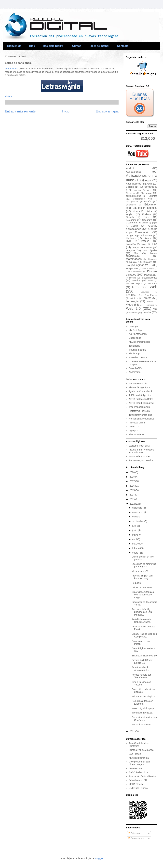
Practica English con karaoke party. (142, 577)
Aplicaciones (134, 172)
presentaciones (149, 278)
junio (135, 530)
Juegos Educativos (142, 248)
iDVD (128, 241)
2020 (132, 472)
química (136, 280)
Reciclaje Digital (134, 283)
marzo (136, 544)
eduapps (133, 326)
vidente (150, 302)
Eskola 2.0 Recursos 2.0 (144, 656)
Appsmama (135, 372)
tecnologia (132, 301)
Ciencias (147, 190)
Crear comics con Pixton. (141, 643)
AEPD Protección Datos (141, 399)
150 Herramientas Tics (140, 415)
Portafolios (131, 278)
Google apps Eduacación (142, 231)
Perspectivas (132, 268)
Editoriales (131, 205)
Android (131, 168)
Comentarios (136, 838)
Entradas (134, 833)
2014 (132, 495)
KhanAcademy (136, 434)
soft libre (134, 298)
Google (135, 226)
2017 (132, 481)
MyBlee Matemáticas (140, 342)
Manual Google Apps (140, 387)
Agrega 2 (134, 431)
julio (135, 526)
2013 (132, 499)
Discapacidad (132, 202)
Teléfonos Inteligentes (140, 395)
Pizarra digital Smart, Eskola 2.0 (142, 661)
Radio (151, 281)
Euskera (146, 214)
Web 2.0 (133, 308)
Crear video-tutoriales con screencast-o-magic (143, 595)
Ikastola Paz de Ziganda (141, 750)
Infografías (131, 244)
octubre (136, 517)
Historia (147, 238)
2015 (132, 490)
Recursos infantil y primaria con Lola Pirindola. (142, 612)
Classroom (146, 193)
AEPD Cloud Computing (141, 403)
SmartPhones (151, 295)
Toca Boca (134, 346)
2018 (132, 477)
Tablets (147, 298)
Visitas (8, 96)
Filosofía (130, 217)
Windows (133, 313)
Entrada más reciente (20, 111)
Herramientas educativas (142, 419)
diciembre (138, 508)
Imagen (145, 241)
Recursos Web (145, 287)
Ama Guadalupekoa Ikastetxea (139, 745)
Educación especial (145, 208)
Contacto (123, 46)
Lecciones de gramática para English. (144, 565)
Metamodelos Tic (140, 571)
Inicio (66, 111)
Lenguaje (131, 250)
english (130, 214)
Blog (32, 46)
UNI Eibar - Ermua (138, 788)
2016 (132, 486)
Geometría (131, 223)
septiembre (138, 521)
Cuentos (153, 196)
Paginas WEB (143, 265)
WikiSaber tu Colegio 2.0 (144, 697)
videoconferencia (147, 305)
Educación (151, 205)
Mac (136, 253)
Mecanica (153, 259)
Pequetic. (136, 583)
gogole (154, 223)
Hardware (131, 238)
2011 (132, 731)
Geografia (147, 220)
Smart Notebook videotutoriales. (141, 669)
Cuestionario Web (142, 199)
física (147, 217)
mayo (135, 535)
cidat (135, 190)
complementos (133, 196)
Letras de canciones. (142, 587)
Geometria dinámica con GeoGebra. (144, 719)
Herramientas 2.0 (138, 383)
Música (133, 262)
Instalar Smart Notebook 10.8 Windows (141, 451)
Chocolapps (135, 338)
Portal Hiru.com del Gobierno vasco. (142, 621)
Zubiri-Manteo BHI (138, 780)
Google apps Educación (139, 235)
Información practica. (142, 713)
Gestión (145, 223)
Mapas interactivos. (142, 725)
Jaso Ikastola (136, 768)
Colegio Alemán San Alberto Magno (139, 763)
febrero (136, 548)
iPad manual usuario (139, 407)
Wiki (155, 309)
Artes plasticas (133, 184)
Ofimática (147, 262)
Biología (130, 187)
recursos (153, 283)
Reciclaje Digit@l (54, 46)
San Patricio (135, 754)
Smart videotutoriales (140, 456)
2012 (132, 504)
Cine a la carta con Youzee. (141, 683)
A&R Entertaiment (138, 334)
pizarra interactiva (134, 272)
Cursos (77, 46)
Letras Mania (12, 69)
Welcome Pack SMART (141, 446)
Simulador (131, 295)
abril (135, 539)
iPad (154, 244)
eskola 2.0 (134, 427)
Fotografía (131, 220)
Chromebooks (149, 187)
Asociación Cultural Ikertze (143, 776)
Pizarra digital (148, 268)
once (128, 265)
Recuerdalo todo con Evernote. (142, 702)
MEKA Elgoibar (137, 784)
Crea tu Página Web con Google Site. (144, 635)
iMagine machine (138, 350)
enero (136, 553)
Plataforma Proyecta (139, 411)
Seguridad (145, 292)
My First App (135, 330)
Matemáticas (134, 259)
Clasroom (130, 193)
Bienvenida (14, 46)
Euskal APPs (136, 368)
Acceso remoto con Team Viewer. (142, 676)
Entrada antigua (107, 111)
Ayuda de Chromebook (141, 391)
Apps (148, 180)
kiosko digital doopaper (143, 708)
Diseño (148, 201)
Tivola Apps (135, 354)
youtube (146, 312)
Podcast (148, 275)
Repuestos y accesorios (141, 460)
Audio (149, 184)
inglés (144, 244)
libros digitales (150, 250)
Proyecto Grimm (137, 423)
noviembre (138, 512)
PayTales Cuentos (138, 357)
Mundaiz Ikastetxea (139, 758)
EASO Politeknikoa (139, 772)
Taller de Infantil (99, 46)
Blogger (99, 858)
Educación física (143, 211)
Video (129, 305)
